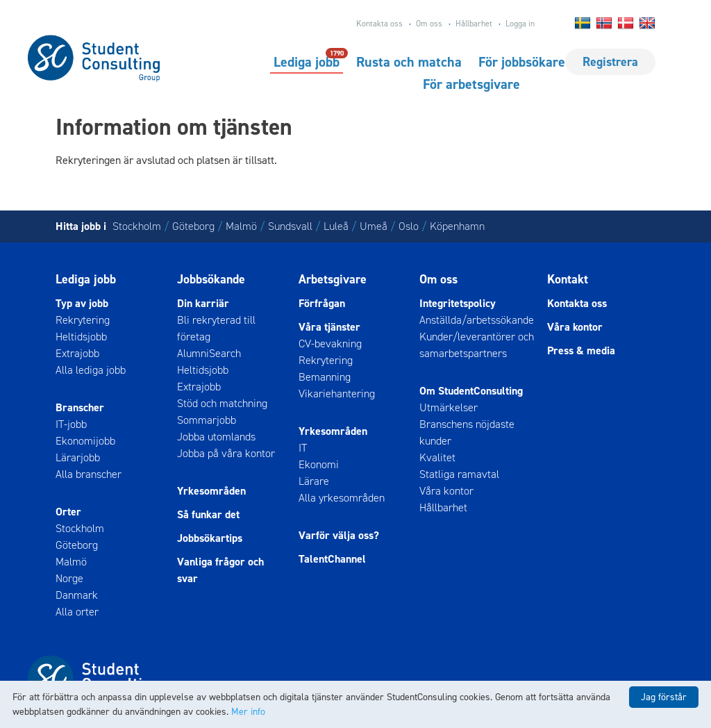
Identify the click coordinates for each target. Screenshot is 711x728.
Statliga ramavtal (459, 474)
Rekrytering (83, 320)
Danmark (77, 595)
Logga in (520, 24)
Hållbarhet (474, 24)
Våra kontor (446, 491)
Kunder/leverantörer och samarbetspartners (477, 345)
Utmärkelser (449, 407)
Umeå (374, 226)
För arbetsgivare (471, 84)
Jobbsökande (211, 279)
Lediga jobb (307, 61)
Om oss (429, 24)
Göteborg (193, 226)
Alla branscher (89, 474)
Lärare (314, 481)
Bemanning (325, 377)
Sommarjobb (207, 420)
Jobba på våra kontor (226, 453)
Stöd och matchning (222, 403)
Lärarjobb (78, 457)
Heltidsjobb (81, 337)
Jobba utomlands (216, 437)
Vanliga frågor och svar (220, 570)
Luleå (336, 226)
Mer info (248, 712)
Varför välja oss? (339, 535)
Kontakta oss (379, 24)
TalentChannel (332, 559)
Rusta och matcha (409, 62)
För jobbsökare (522, 62)
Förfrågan (322, 303)
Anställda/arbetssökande (477, 320)
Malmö (241, 226)
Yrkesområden (211, 491)
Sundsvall (290, 226)
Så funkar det (208, 514)
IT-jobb (71, 424)
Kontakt (568, 279)
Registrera (610, 62)
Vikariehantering (337, 394)
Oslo (409, 226)
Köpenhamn (457, 226)
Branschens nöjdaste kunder (467, 432)
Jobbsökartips (210, 538)
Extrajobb (77, 353)
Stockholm (137, 226)
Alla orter (77, 612)
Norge (69, 578)
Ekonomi (319, 464)
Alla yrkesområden (342, 498)
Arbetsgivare (333, 279)
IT (303, 448)
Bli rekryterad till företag (216, 328)
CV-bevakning (330, 344)
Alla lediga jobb (91, 370)
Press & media (581, 350)
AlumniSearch (209, 353)
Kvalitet (437, 457)
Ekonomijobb (85, 441)
